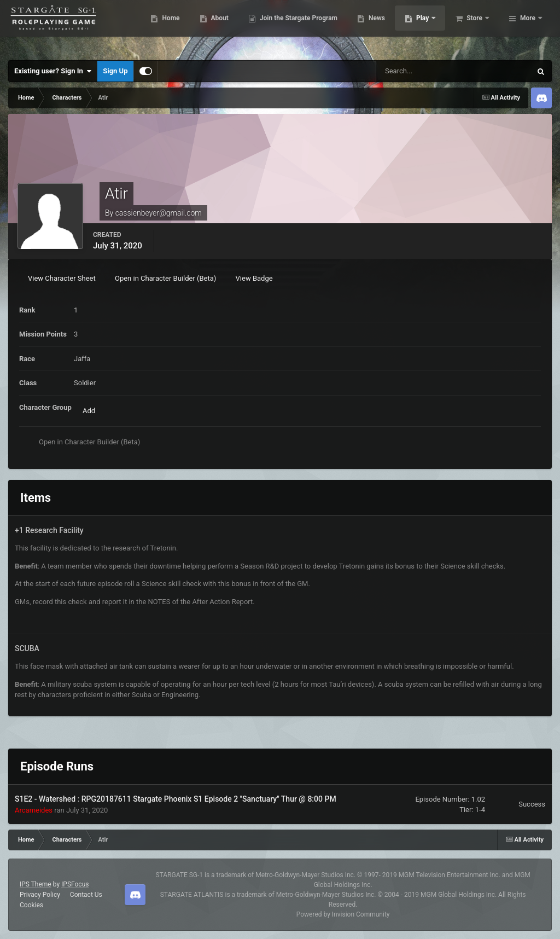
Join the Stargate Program (351, 27)
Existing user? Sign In (53, 71)
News (430, 27)
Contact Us (86, 895)
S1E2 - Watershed (46, 799)
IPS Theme (36, 884)
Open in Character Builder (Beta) (165, 278)
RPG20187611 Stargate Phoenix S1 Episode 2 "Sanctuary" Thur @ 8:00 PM (209, 799)
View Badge (254, 278)
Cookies (31, 905)
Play (476, 27)
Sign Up (115, 71)
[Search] (423, 71)
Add (89, 411)
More (528, 27)
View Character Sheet (62, 278)
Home (223, 27)
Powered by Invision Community (343, 914)
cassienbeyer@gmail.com (159, 213)
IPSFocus (75, 884)
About (272, 27)
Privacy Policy (40, 895)
